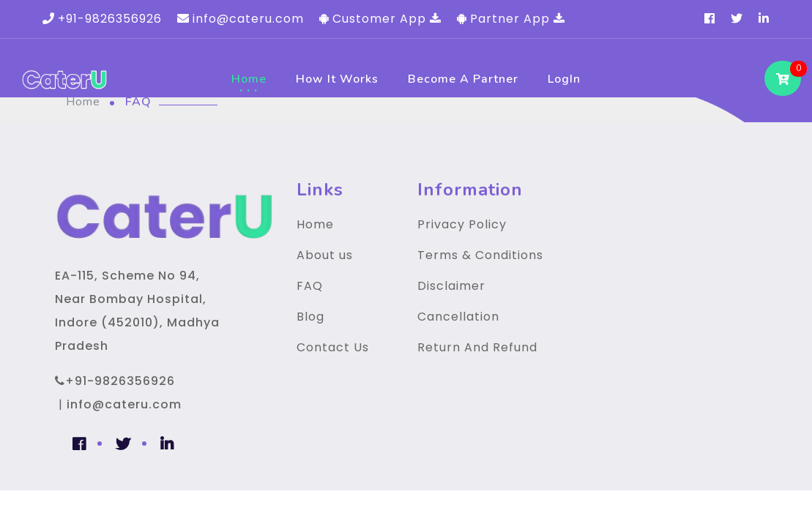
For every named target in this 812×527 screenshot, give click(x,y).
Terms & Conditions (480, 255)
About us (325, 255)
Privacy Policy (462, 224)
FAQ (310, 286)
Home (249, 79)
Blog (310, 317)
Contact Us (333, 347)
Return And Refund (477, 347)
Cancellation (458, 317)
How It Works (337, 79)
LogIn (564, 79)
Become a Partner (463, 79)
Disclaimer (451, 286)
